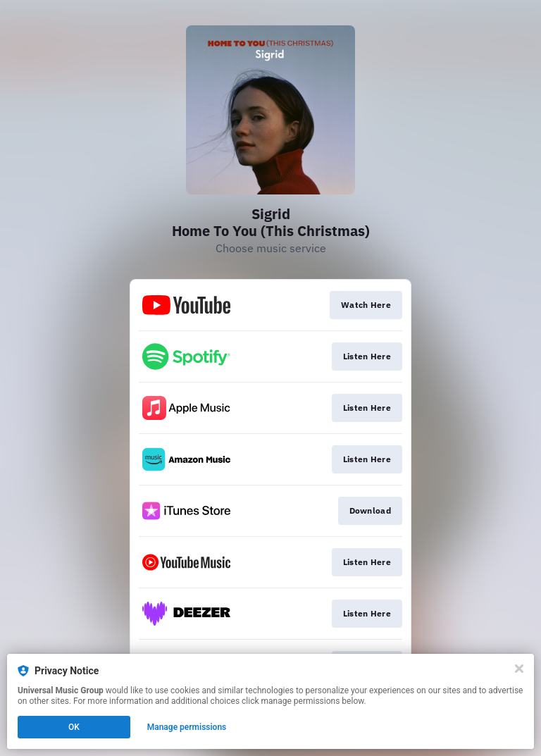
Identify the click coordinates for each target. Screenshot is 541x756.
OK (74, 727)
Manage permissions (187, 727)
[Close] (519, 669)
